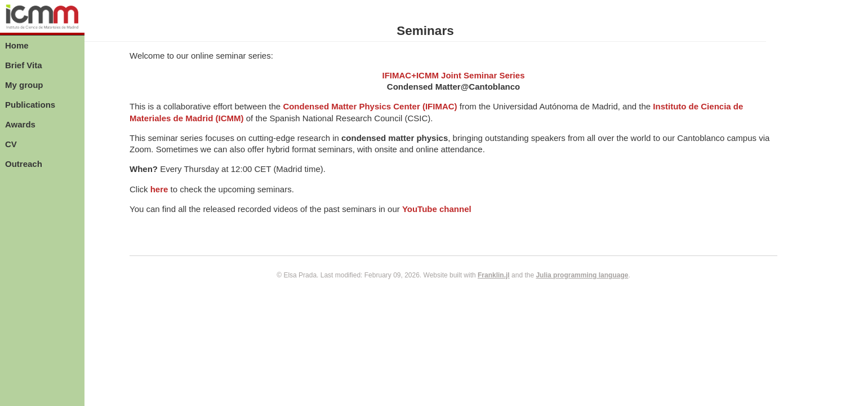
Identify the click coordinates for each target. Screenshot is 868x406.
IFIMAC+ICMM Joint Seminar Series (454, 75)
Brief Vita (24, 65)
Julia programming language (582, 275)
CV (11, 144)
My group (24, 85)
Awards (20, 124)
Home (17, 45)
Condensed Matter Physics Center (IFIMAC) (370, 106)
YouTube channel (437, 209)
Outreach (24, 164)
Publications (30, 105)
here (159, 189)
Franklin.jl (494, 275)
